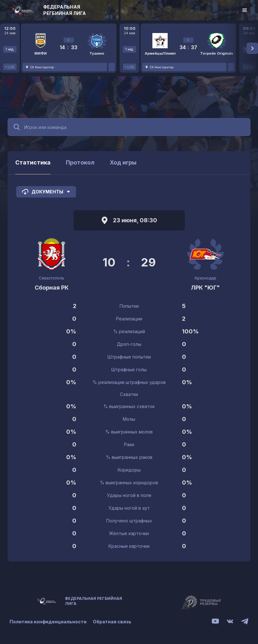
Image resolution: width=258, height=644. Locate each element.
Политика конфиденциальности (48, 622)
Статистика (33, 162)
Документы (46, 192)
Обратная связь (112, 622)
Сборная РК (52, 288)
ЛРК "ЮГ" (205, 288)
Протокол (80, 162)
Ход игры (123, 162)
